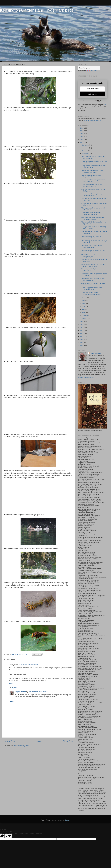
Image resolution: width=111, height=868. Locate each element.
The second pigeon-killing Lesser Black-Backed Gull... (92, 171)
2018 (82, 328)
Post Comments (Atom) (21, 746)
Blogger (67, 820)
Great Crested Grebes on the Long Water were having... (93, 265)
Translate (91, 71)
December (85, 145)
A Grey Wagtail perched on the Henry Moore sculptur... (94, 228)
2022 (82, 140)
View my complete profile (86, 378)
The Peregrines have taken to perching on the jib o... (91, 237)
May (83, 307)
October (85, 151)
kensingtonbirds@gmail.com (93, 120)
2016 (82, 333)
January (85, 318)
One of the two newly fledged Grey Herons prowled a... (93, 218)
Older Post (68, 741)
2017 (82, 331)
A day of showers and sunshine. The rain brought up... (94, 167)
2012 (82, 345)
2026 (82, 128)
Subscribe (92, 94)
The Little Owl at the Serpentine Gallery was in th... (92, 246)
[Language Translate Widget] (89, 68)
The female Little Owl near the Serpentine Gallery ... (91, 176)
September (86, 154)
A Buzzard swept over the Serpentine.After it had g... (91, 293)
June (84, 304)
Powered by (92, 101)
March (84, 312)
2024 (82, 134)
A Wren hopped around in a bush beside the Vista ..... (92, 289)
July (83, 301)
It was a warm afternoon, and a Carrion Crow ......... (92, 185)
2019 (82, 325)
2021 (82, 142)
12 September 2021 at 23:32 (28, 665)
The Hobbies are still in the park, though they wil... (92, 256)
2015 (82, 336)
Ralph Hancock (20, 692)
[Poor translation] (8, 836)
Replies (14, 688)
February (85, 315)
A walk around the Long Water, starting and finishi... (92, 195)
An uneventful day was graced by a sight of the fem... (93, 181)
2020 (82, 322)
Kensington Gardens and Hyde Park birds (37, 10)
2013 (82, 342)
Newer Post (9, 741)
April (84, 309)
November (85, 148)
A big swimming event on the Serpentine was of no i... (91, 213)
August (84, 298)
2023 (82, 137)
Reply (11, 683)
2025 (82, 131)
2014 (82, 339)
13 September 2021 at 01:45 (38, 692)
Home (39, 741)
